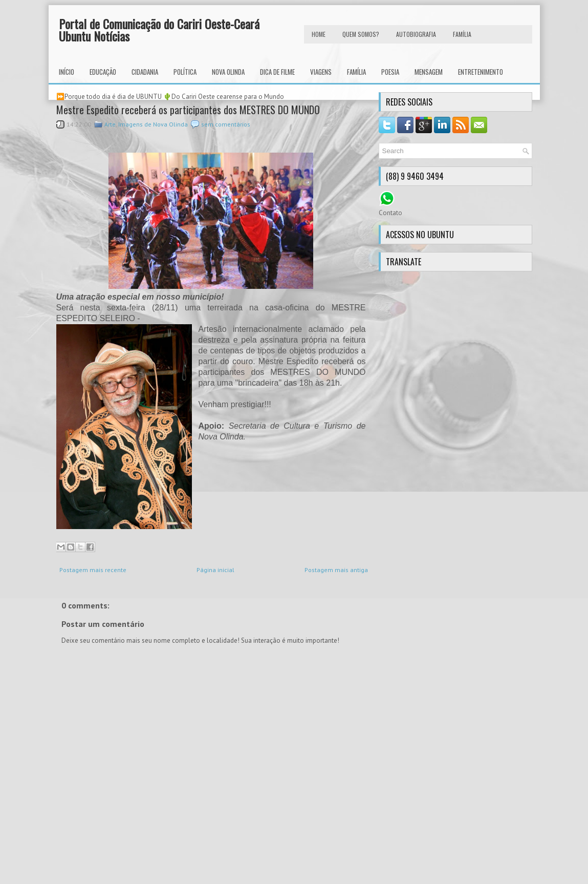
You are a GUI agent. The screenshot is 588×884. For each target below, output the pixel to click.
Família (356, 72)
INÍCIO (67, 72)
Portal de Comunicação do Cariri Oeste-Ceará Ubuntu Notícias (159, 30)
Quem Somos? (361, 34)
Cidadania (145, 72)
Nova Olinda (228, 72)
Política (185, 72)
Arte (110, 124)
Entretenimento (481, 72)
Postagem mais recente (93, 570)
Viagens (321, 72)
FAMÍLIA (462, 34)
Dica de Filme (277, 72)
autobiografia (416, 34)
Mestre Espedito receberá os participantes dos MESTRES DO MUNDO (188, 110)
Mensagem (429, 72)
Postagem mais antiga (336, 570)
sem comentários (226, 124)
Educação (103, 72)
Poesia (390, 72)
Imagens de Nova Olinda (153, 124)
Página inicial (215, 570)
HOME (319, 34)
